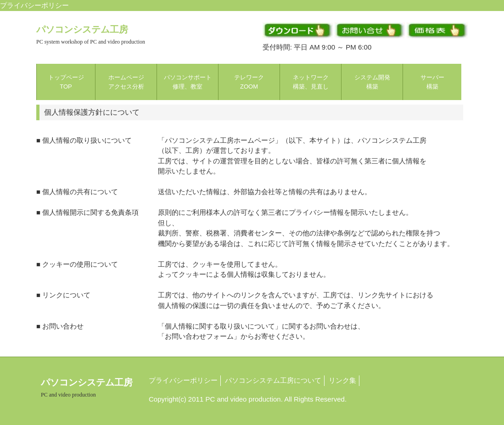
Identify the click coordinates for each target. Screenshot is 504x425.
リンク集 (342, 380)
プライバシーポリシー (183, 380)
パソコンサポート (188, 82)
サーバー (432, 82)
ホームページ (126, 82)
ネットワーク (311, 82)
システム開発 (372, 82)
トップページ (66, 82)
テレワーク (249, 82)
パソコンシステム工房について (273, 380)
